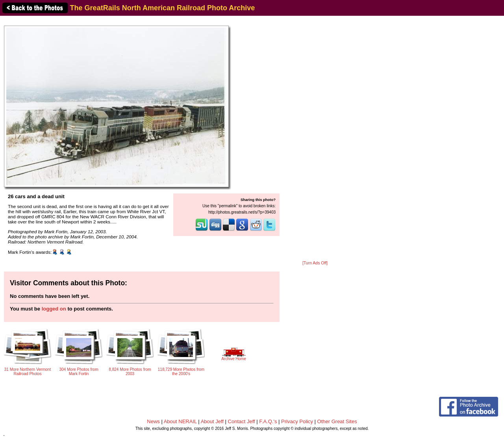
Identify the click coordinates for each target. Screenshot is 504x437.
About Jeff (212, 421)
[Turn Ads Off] (315, 263)
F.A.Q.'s (268, 421)
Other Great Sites (337, 421)
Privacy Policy (297, 421)
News (153, 421)
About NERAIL (180, 421)
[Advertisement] (315, 139)
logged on (54, 309)
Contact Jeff (242, 421)
